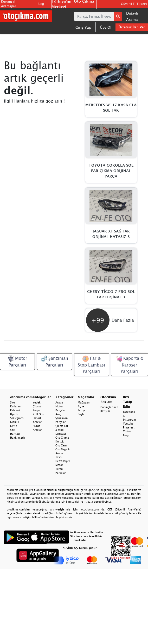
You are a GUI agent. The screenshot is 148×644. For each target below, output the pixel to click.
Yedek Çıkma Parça (37, 406)
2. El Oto (38, 414)
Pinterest (129, 427)
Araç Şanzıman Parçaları (62, 418)
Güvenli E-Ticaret (134, 4)
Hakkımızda (18, 438)
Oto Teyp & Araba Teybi (62, 453)
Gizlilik (15, 422)
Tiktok (127, 431)
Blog (41, 4)
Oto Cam (61, 445)
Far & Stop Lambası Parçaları (91, 365)
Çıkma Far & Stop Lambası (62, 430)
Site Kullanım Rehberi (16, 406)
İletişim (105, 411)
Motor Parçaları (17, 361)
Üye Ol (106, 27)
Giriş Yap (83, 27)
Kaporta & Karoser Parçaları (130, 365)
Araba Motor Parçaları (61, 406)
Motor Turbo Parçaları (61, 469)
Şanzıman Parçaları (54, 361)
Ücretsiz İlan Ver (132, 27)
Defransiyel (63, 461)
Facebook (129, 412)
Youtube (128, 424)
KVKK (14, 426)
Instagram (129, 420)
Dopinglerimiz (109, 407)
